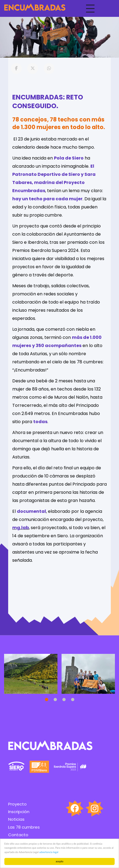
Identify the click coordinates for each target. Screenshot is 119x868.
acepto (60, 861)
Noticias (16, 819)
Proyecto (17, 804)
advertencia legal (49, 852)
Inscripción (19, 812)
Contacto (18, 835)
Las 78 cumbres (24, 827)
